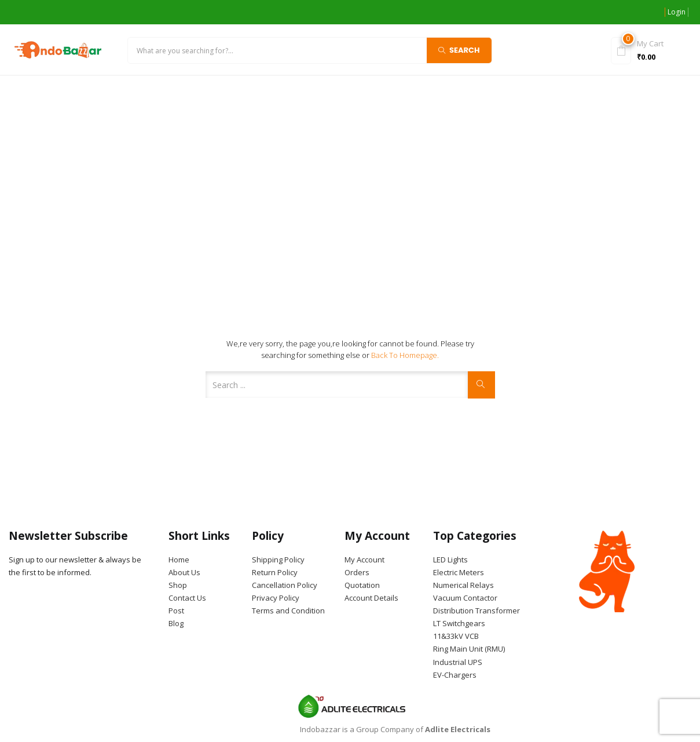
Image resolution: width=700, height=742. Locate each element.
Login (677, 12)
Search (459, 50)
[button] (648, 50)
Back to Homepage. (405, 355)
